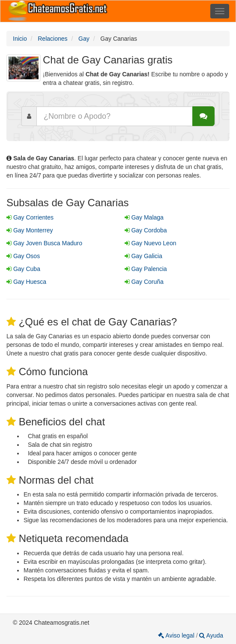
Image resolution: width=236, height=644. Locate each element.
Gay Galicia (143, 256)
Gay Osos (23, 256)
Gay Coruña (144, 282)
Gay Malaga (144, 217)
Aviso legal (177, 635)
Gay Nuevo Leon (151, 243)
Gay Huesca (26, 282)
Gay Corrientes (30, 217)
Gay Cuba (23, 269)
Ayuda (211, 635)
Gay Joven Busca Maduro (44, 243)
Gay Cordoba (146, 230)
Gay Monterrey (30, 230)
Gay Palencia (146, 269)
